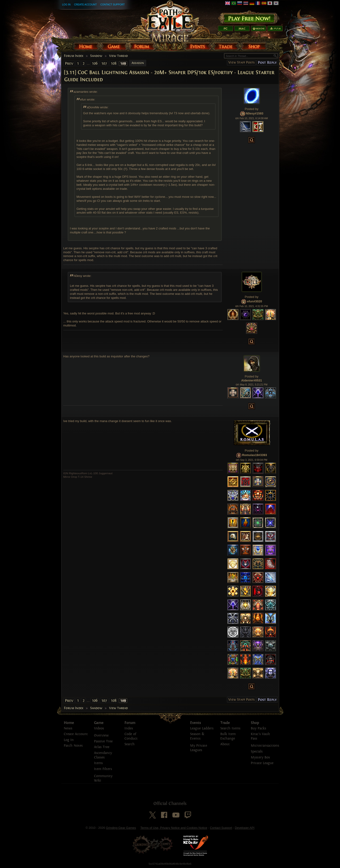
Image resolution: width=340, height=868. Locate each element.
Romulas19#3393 (255, 455)
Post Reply (267, 62)
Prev (69, 63)
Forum (130, 723)
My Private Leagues (199, 748)
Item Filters (103, 769)
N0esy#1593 (255, 114)
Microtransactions (265, 746)
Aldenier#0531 (251, 380)
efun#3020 (255, 301)
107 (104, 63)
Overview (101, 735)
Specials (257, 752)
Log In (66, 4)
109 (123, 64)
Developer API (244, 828)
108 (114, 63)
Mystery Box (260, 757)
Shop (255, 723)
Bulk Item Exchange (228, 736)
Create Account (85, 4)
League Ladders (202, 728)
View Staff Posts (241, 62)
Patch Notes (73, 746)
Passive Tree (103, 741)
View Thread (118, 56)
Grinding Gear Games (121, 828)
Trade (225, 723)
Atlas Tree (102, 747)
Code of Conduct (131, 736)
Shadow (96, 56)
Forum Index (74, 56)
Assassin (138, 63)
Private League (262, 763)
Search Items (230, 728)
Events (195, 723)
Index (129, 728)
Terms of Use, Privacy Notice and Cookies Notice (174, 828)
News (68, 728)
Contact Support (113, 4)
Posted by (252, 109)
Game (99, 723)
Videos (99, 728)
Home (69, 723)
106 (95, 63)
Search (130, 744)
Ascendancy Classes (103, 755)
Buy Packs (258, 728)
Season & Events (197, 736)
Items (98, 763)
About (225, 744)
